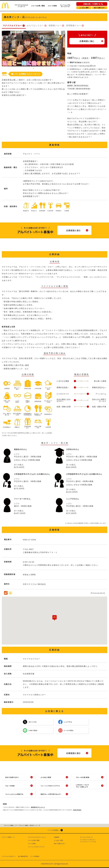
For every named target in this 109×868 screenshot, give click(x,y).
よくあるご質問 (84, 8)
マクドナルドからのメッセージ (21, 6)
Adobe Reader (77, 810)
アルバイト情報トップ (8, 837)
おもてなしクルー (35, 26)
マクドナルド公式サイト (9, 856)
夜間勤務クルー (74, 26)
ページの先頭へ (53, 830)
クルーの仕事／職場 (38, 6)
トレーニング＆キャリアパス (65, 6)
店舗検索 (57, 837)
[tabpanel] (33, 49)
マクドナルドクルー (12, 26)
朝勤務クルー (55, 26)
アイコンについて (98, 593)
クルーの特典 (52, 6)
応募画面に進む (87, 41)
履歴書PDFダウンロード (38, 807)
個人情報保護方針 (23, 856)
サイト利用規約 (35, 856)
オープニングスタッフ (86, 837)
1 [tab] (34, 69)
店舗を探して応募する (92, 4)
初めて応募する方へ (100, 8)
